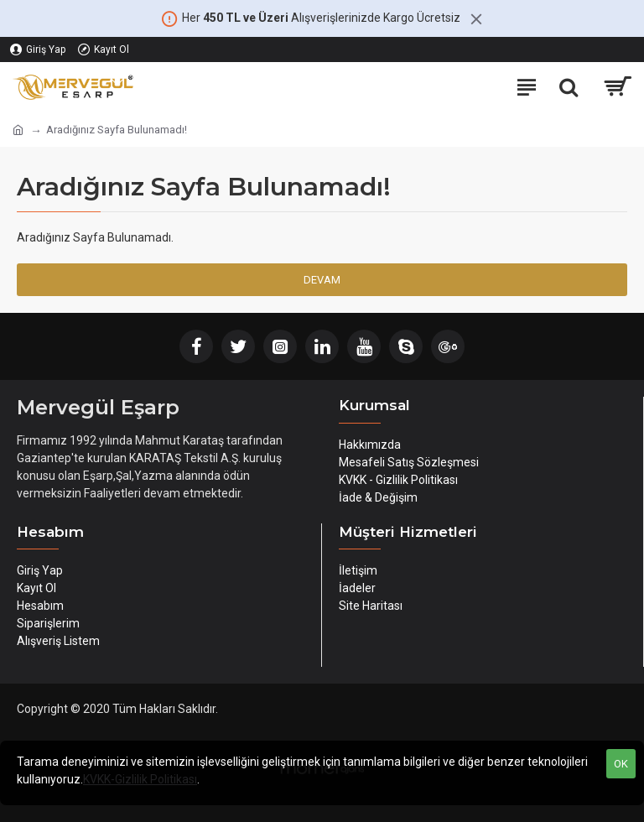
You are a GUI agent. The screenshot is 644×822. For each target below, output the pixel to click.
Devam (322, 280)
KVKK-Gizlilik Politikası (140, 779)
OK (621, 764)
